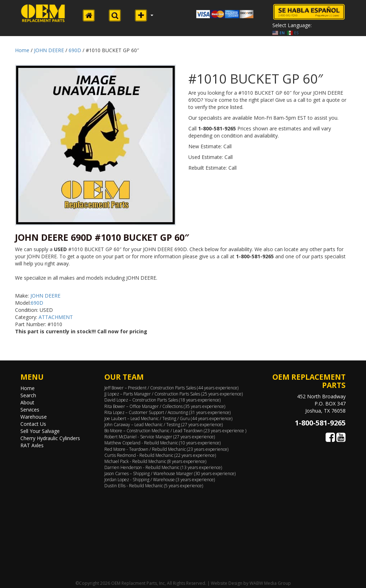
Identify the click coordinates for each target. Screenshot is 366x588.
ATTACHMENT (56, 317)
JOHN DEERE (49, 50)
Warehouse (34, 417)
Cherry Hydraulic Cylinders (50, 438)
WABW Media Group (270, 583)
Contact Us (33, 424)
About (27, 402)
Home (22, 50)
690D (75, 50)
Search (28, 395)
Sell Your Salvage (40, 431)
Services (30, 410)
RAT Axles (32, 445)
